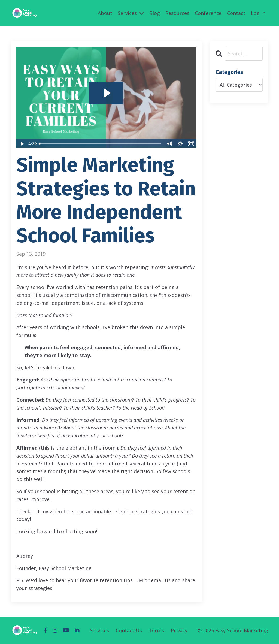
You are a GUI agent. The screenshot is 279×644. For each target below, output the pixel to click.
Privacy (179, 630)
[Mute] (169, 144)
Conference (208, 13)
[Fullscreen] (191, 144)
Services (131, 13)
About (105, 13)
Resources (177, 13)
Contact (236, 13)
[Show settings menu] (180, 144)
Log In (258, 13)
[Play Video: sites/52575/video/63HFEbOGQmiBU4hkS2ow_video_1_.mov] (106, 93)
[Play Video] (22, 144)
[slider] (100, 144)
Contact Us (129, 630)
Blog (155, 13)
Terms (156, 630)
